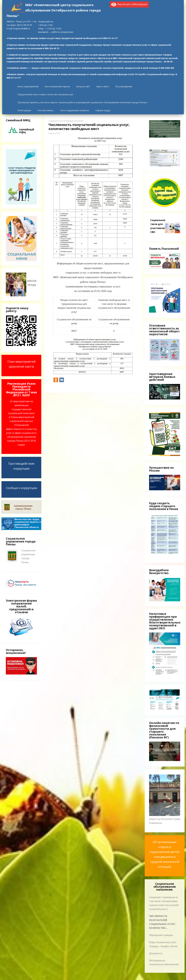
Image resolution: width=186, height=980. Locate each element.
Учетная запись (45, 110)
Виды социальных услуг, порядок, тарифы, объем (163, 944)
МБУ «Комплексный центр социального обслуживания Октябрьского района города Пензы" (54, 10)
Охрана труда (103, 110)
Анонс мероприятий (28, 86)
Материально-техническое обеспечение (164, 962)
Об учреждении (124, 86)
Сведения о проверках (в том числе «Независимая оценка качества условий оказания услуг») (164, 903)
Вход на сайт (83, 86)
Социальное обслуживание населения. (66, 121)
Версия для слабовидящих (129, 4)
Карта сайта (103, 86)
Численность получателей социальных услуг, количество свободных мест (163, 922)
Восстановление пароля (57, 86)
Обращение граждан (161, 935)
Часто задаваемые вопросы (75, 110)
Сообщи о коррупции (21, 488)
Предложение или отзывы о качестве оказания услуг (45, 94)
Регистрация (24, 110)
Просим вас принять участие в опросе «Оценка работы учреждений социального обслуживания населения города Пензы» (82, 102)
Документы (156, 953)
